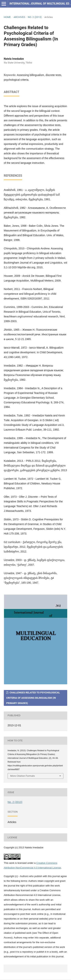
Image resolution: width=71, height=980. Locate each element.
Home (7, 17)
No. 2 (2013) (35, 17)
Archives (19, 17)
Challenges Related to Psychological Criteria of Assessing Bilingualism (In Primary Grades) (33, 698)
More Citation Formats (23, 776)
